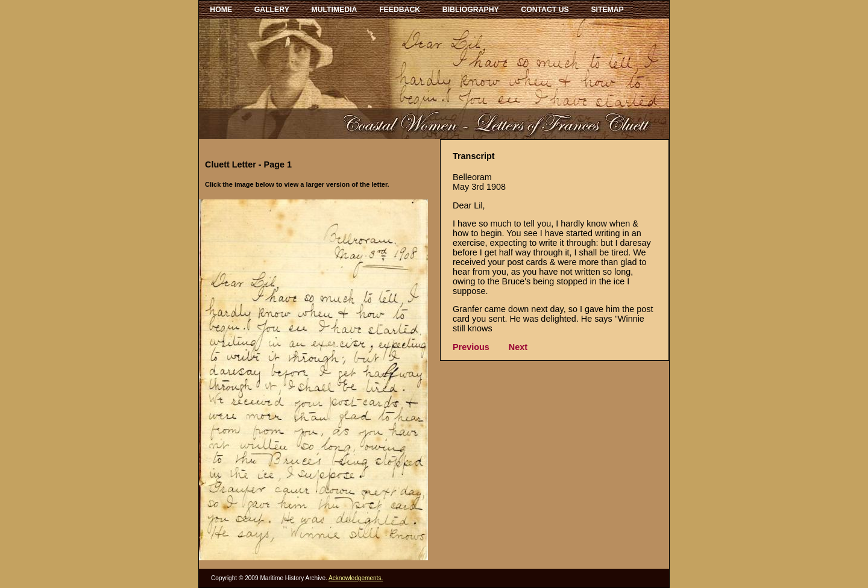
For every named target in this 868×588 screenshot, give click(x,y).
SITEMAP (607, 10)
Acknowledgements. (356, 578)
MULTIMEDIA (335, 10)
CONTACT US (545, 10)
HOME (221, 10)
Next (518, 347)
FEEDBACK (400, 10)
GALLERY (272, 10)
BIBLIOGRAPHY (471, 10)
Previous (471, 347)
